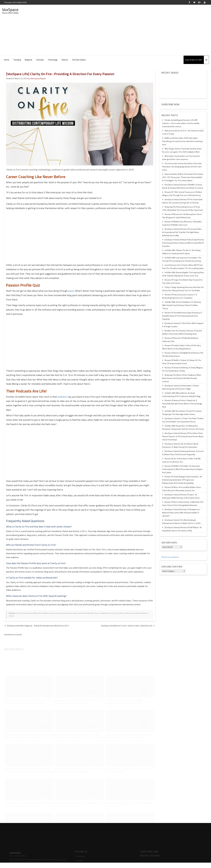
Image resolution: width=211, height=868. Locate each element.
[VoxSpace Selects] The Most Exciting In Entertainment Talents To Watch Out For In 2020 (181, 522)
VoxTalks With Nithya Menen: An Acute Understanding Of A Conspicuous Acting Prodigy (181, 395)
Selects (65, 60)
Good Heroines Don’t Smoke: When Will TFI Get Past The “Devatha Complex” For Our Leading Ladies (183, 267)
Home (7, 60)
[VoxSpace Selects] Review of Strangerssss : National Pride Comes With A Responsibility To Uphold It (181, 513)
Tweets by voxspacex (170, 557)
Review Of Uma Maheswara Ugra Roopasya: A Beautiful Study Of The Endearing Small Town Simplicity (182, 316)
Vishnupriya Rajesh (38, 78)
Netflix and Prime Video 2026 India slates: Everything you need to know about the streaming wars (182, 141)
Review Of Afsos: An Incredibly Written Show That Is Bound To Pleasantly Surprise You (181, 489)
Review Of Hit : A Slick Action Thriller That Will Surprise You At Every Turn (181, 460)
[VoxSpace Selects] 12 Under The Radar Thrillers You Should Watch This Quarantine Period (183, 420)
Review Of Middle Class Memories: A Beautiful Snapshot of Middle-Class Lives (182, 223)
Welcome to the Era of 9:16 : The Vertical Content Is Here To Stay (183, 132)
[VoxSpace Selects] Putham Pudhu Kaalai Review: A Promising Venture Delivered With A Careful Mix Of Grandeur (183, 243)
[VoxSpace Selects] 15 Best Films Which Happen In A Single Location (183, 325)
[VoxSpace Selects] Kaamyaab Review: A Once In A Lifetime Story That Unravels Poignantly (183, 453)
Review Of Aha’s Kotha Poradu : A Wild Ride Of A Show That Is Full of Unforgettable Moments (183, 504)
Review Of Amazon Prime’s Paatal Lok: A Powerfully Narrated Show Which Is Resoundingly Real (182, 404)
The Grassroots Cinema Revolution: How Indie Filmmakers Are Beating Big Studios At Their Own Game (182, 167)
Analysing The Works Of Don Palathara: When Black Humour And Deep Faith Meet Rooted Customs (182, 378)
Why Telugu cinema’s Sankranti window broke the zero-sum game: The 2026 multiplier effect (182, 150)
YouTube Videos (79, 60)
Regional (28, 60)
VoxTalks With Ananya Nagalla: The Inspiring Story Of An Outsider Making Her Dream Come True (183, 274)
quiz (72, 291)
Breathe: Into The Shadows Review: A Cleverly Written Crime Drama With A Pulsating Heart (182, 332)
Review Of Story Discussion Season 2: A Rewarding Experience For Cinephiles (180, 296)
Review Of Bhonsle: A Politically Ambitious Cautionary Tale (180, 340)
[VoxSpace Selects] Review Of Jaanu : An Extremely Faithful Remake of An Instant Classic (181, 496)
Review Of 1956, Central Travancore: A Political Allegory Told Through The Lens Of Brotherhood (182, 194)
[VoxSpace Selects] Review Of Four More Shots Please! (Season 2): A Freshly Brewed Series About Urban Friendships (183, 436)
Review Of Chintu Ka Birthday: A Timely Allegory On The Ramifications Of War (182, 369)
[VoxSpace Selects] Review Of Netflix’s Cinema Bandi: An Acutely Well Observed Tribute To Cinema (183, 186)
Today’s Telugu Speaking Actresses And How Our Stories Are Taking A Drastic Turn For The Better (183, 289)
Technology (53, 60)
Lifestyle (40, 60)
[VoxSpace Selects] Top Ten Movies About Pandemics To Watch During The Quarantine (180, 445)
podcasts (62, 397)
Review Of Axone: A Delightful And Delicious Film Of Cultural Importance (183, 354)
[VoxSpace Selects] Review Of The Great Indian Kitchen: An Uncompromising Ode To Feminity (182, 201)
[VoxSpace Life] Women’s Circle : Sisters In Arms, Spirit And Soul (127, 626)
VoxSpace (10, 10)
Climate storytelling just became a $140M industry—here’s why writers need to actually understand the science (181, 123)
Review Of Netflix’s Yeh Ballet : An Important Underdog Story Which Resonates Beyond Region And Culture (182, 469)
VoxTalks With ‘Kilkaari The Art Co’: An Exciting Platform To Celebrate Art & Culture (181, 252)
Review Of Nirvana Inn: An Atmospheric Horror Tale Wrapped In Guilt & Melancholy (182, 216)
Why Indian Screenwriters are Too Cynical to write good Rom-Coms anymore (181, 158)
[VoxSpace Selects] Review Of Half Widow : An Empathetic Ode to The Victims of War (182, 529)
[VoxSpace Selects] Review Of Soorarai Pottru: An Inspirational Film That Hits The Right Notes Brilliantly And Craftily (182, 232)
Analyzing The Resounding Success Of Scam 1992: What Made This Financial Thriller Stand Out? (183, 208)
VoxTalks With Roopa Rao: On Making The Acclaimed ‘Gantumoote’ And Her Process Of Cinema (183, 427)
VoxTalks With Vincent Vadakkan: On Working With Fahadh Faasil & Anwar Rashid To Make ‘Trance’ (181, 305)
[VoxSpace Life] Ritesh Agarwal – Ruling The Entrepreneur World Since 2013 (37, 626)
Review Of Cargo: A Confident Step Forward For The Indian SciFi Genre (182, 281)
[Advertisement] (105, 35)
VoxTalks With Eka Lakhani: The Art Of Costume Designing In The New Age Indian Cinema (182, 413)
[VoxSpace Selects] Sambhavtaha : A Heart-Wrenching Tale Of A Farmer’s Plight (181, 387)
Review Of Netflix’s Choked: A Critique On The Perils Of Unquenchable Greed (182, 362)
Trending (17, 60)
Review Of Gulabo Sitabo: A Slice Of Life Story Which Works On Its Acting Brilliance (182, 347)
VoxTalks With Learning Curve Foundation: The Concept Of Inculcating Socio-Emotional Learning (182, 259)
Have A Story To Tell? (194, 60)
